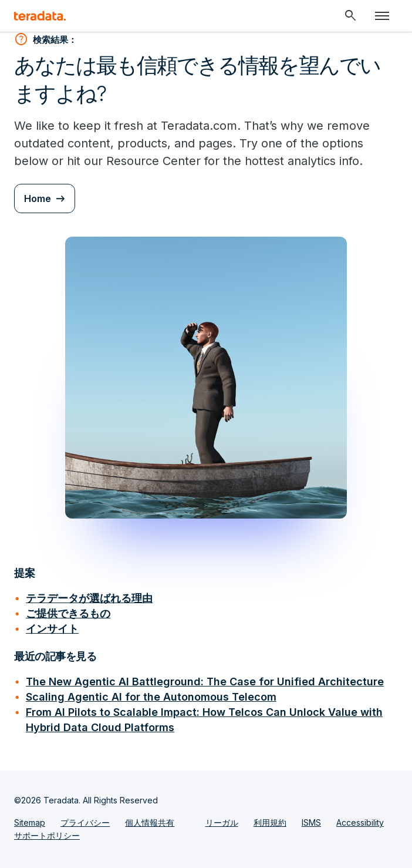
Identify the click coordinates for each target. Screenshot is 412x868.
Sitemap (30, 822)
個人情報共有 (150, 822)
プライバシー (85, 822)
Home (38, 199)
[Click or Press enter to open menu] (382, 16)
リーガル (222, 822)
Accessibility (360, 822)
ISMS (311, 822)
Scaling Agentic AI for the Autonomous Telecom (151, 697)
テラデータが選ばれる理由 (89, 598)
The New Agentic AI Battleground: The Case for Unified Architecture (205, 682)
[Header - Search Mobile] (350, 16)
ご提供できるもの (68, 613)
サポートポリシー (47, 835)
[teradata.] (40, 16)
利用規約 (270, 822)
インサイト (52, 629)
